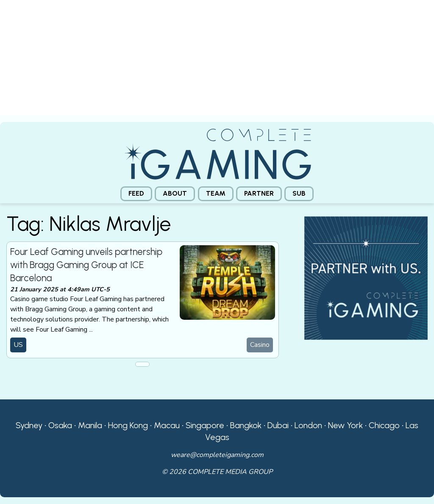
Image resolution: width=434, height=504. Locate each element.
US (18, 345)
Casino (260, 345)
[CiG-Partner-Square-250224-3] (366, 277)
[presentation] (217, 61)
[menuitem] (136, 194)
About (175, 193)
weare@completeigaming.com (217, 455)
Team (216, 193)
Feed (136, 193)
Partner (259, 193)
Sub (299, 193)
